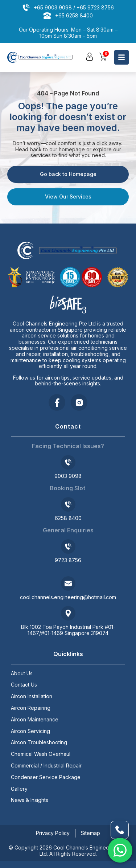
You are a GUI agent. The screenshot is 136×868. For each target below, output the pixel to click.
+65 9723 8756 (95, 7)
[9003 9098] (68, 462)
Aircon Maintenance (35, 720)
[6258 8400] (68, 504)
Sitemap (90, 833)
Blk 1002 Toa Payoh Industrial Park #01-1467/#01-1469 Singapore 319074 (68, 630)
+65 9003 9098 (53, 7)
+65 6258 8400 (74, 15)
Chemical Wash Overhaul (41, 754)
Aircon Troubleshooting (39, 742)
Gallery (19, 789)
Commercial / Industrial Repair (46, 766)
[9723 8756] (68, 546)
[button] (90, 57)
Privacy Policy (53, 833)
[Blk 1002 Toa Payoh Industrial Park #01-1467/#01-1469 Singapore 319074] (68, 613)
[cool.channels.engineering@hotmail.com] (68, 584)
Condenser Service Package (46, 777)
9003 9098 (68, 476)
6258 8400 (68, 518)
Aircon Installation (32, 696)
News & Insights (30, 800)
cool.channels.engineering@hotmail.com (68, 597)
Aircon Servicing (30, 731)
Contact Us (24, 685)
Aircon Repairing (31, 708)
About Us (22, 673)
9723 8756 (68, 560)
